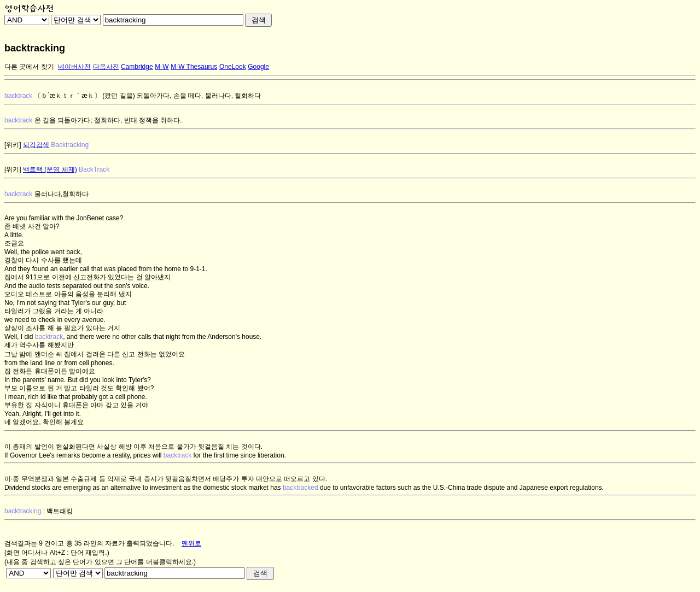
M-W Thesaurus (194, 67)
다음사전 (106, 67)
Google (258, 67)
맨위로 (191, 543)
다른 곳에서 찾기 (29, 67)
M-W (162, 67)
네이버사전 (74, 67)
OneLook (233, 67)
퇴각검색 (36, 145)
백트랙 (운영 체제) (50, 169)
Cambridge (137, 67)
